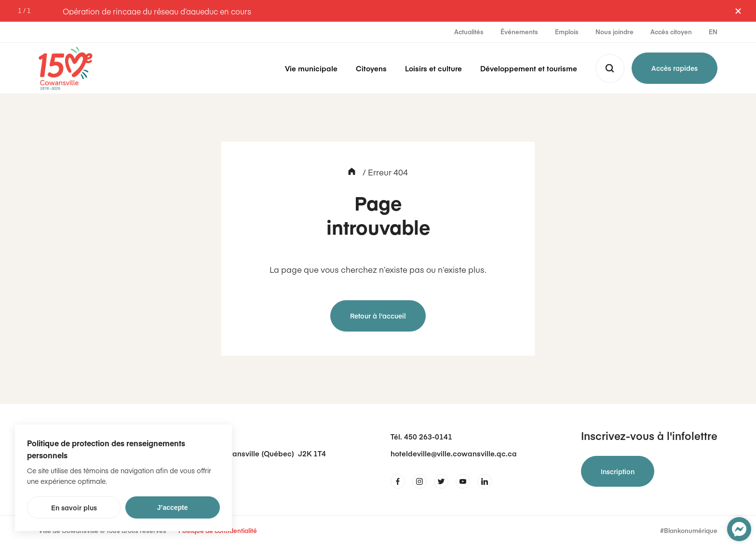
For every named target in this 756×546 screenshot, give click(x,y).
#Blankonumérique (689, 531)
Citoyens (371, 68)
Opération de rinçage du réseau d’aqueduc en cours (157, 11)
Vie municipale (311, 68)
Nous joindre (614, 32)
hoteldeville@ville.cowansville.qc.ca (454, 453)
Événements (519, 32)
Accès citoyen (671, 32)
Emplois (567, 32)
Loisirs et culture (433, 68)
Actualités (469, 32)
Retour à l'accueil (378, 316)
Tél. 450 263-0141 (421, 436)
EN (713, 32)
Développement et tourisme (529, 68)
